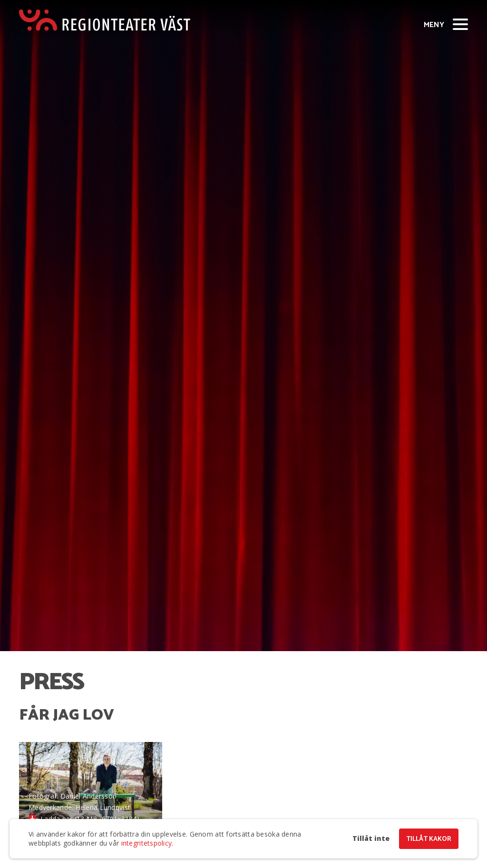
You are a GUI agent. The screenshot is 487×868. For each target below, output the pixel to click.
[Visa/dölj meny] (460, 24)
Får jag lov (67, 715)
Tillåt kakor (429, 839)
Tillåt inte (371, 839)
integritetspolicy (147, 843)
